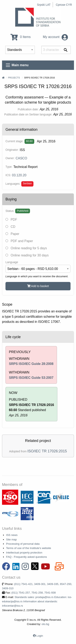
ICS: (8, 175)
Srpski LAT (44, 5)
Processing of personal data (23, 544)
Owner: (10, 158)
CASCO (21, 158)
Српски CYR (64, 5)
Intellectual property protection (24, 553)
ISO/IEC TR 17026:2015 (47, 451)
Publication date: (28, 109)
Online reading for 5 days (26, 248)
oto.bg (45, 624)
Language (12, 262)
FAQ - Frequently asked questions (27, 557)
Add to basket (38, 286)
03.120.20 (19, 175)
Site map (11, 539)
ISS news (12, 535)
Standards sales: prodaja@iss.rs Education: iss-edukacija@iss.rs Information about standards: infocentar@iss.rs (37, 602)
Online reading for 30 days (27, 255)
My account (55, 37)
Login (40, 636)
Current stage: (14, 141)
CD (10, 227)
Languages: (13, 184)
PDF (11, 220)
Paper (12, 234)
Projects (14, 78)
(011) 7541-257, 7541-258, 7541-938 (34, 593)
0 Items (21, 37)
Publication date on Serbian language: (28, 114)
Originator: (12, 150)
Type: (9, 167)
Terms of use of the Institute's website (29, 548)
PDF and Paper (19, 241)
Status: (10, 211)
